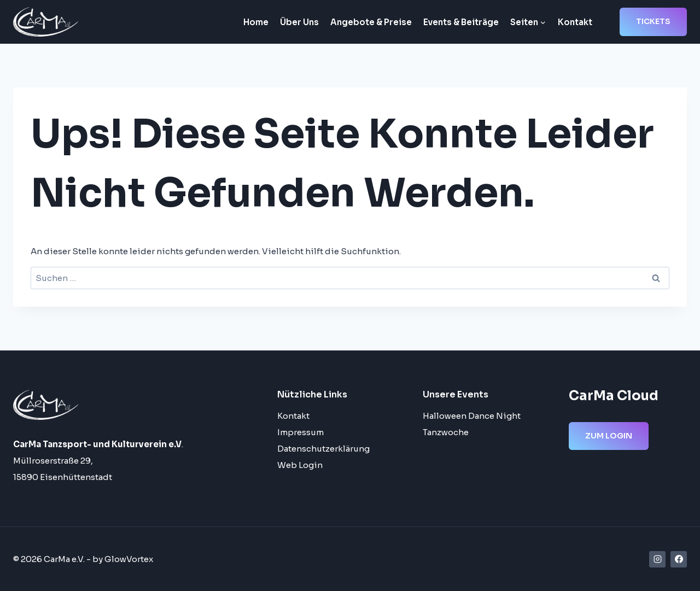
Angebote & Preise (371, 22)
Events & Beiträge (461, 22)
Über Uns (299, 22)
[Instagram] (657, 559)
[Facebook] (679, 559)
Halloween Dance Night (472, 416)
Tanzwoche (446, 432)
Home (256, 22)
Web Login (300, 465)
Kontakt (575, 22)
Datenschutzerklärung (323, 449)
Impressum (301, 432)
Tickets (653, 21)
